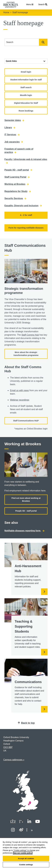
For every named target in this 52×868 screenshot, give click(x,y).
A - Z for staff (26, 215)
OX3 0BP (8, 747)
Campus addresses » (14, 760)
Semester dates (14, 120)
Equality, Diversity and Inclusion (23, 206)
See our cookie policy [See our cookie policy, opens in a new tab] (23, 853)
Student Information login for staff (26, 80)
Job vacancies (14, 142)
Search (43, 42)
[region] (26, 853)
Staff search (26, 87)
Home (6, 12)
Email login (26, 72)
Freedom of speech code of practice (19, 151)
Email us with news (19, 390)
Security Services (15, 198)
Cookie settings (26, 865)
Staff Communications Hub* (26, 421)
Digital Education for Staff (26, 103)
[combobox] (22, 42)
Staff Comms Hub (30, 335)
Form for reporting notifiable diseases (26, 228)
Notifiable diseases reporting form (24, 531)
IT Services (12, 135)
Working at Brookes (17, 184)
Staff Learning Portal (17, 177)
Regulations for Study (18, 191)
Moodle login (26, 95)
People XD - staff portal (18, 170)
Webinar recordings (20, 400)
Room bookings (26, 111)
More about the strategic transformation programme (26, 354)
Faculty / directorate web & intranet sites (26, 161)
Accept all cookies (26, 858)
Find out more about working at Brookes (26, 500)
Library (10, 128)
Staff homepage (20, 12)
